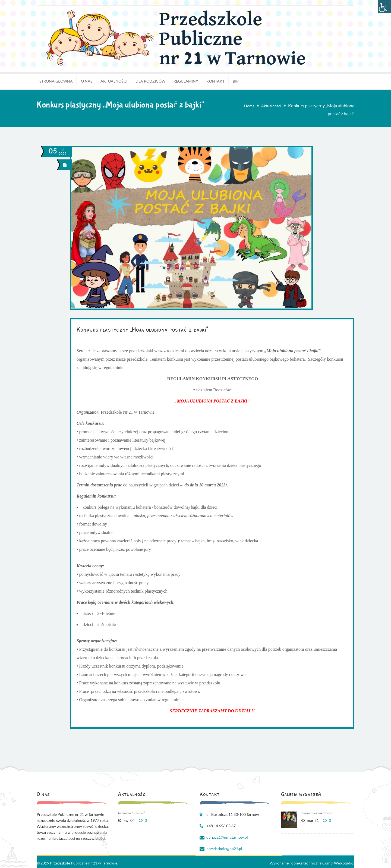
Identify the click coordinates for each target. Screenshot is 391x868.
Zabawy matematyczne (317, 813)
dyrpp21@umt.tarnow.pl (227, 837)
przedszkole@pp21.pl (224, 849)
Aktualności (271, 106)
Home (249, 106)
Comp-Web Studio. (338, 863)
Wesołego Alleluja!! (131, 813)
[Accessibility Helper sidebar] (384, 7)
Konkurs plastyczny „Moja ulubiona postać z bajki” (142, 329)
